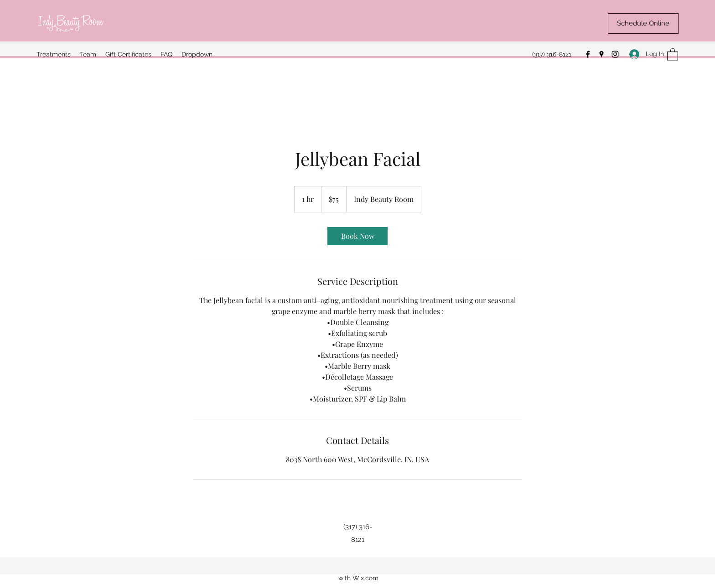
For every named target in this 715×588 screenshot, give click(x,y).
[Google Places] (601, 54)
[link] (357, 236)
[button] (673, 54)
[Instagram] (615, 54)
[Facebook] (588, 54)
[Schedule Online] (643, 23)
